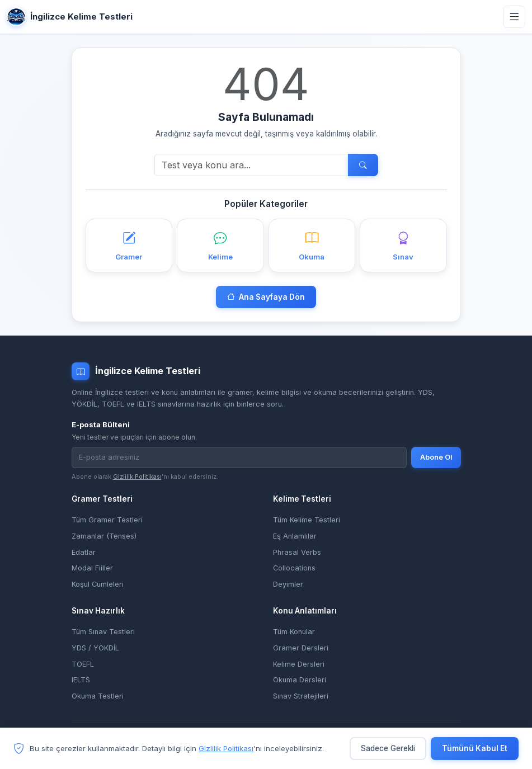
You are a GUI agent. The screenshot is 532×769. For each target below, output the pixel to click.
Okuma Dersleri (300, 679)
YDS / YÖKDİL (95, 647)
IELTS (81, 679)
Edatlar (84, 552)
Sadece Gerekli (388, 749)
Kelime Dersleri (299, 662)
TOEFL (83, 662)
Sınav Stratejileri (301, 694)
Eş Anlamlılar (295, 536)
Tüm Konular (294, 631)
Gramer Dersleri (301, 647)
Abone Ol (436, 457)
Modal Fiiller (92, 567)
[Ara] (251, 165)
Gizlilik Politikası (137, 476)
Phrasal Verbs (297, 552)
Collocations (294, 567)
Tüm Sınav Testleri (103, 631)
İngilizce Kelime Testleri (70, 17)
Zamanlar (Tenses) (104, 536)
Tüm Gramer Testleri (107, 520)
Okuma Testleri (98, 694)
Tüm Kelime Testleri (307, 520)
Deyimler (288, 584)
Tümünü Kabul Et (475, 749)
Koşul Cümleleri (98, 584)
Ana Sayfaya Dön (266, 297)
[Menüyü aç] (514, 17)
